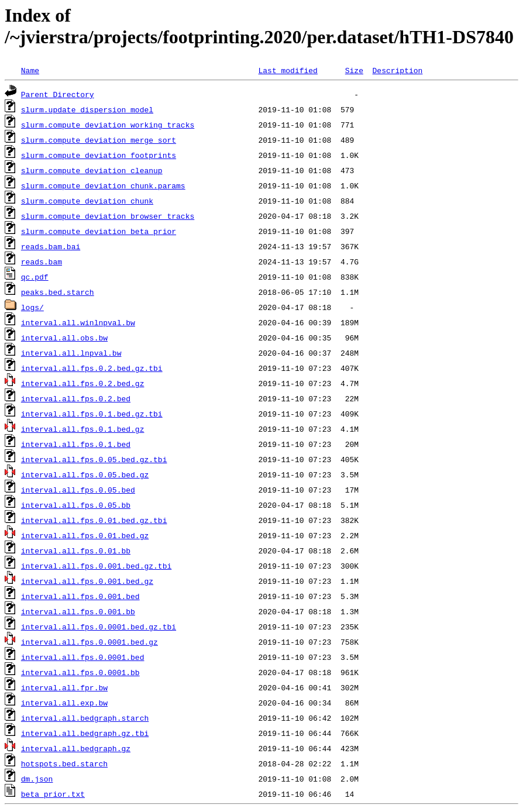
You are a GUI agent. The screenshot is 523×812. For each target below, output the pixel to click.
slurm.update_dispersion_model (87, 109)
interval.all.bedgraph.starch (85, 718)
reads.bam (42, 262)
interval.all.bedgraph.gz (76, 748)
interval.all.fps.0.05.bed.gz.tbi (94, 459)
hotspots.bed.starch (64, 763)
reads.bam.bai (51, 246)
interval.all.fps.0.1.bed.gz (83, 429)
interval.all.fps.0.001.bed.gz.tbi (96, 566)
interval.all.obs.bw (64, 338)
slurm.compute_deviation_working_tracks (108, 125)
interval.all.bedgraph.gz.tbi (85, 733)
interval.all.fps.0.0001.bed (83, 657)
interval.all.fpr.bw (64, 687)
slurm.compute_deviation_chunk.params (103, 185)
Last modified (288, 70)
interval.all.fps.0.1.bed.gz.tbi (92, 414)
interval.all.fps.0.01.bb (76, 550)
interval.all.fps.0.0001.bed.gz (90, 642)
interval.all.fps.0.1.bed (76, 444)
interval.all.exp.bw (64, 703)
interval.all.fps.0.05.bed (78, 490)
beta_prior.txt (53, 794)
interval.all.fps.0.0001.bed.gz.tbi (99, 627)
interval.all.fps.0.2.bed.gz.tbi (92, 368)
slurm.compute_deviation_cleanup (92, 170)
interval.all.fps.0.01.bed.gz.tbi (94, 520)
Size (354, 70)
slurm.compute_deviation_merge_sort (99, 140)
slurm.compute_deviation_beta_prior (99, 231)
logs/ (32, 307)
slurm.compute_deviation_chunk (87, 201)
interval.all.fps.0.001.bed (80, 596)
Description (397, 70)
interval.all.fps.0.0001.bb (80, 672)
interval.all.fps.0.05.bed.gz (85, 474)
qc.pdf (35, 277)
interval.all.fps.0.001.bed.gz (87, 581)
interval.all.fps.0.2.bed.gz (83, 383)
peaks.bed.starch (58, 292)
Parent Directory (58, 94)
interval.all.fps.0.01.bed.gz (85, 535)
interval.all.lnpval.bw (71, 353)
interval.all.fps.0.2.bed (76, 398)
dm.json (37, 779)
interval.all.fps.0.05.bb (76, 505)
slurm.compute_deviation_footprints (99, 155)
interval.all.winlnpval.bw (78, 322)
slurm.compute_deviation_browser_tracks (108, 216)
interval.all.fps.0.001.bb (78, 611)
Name (30, 70)
